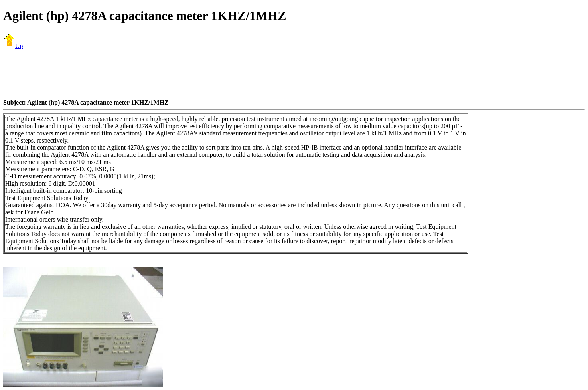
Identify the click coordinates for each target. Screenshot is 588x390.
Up (13, 46)
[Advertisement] (294, 74)
